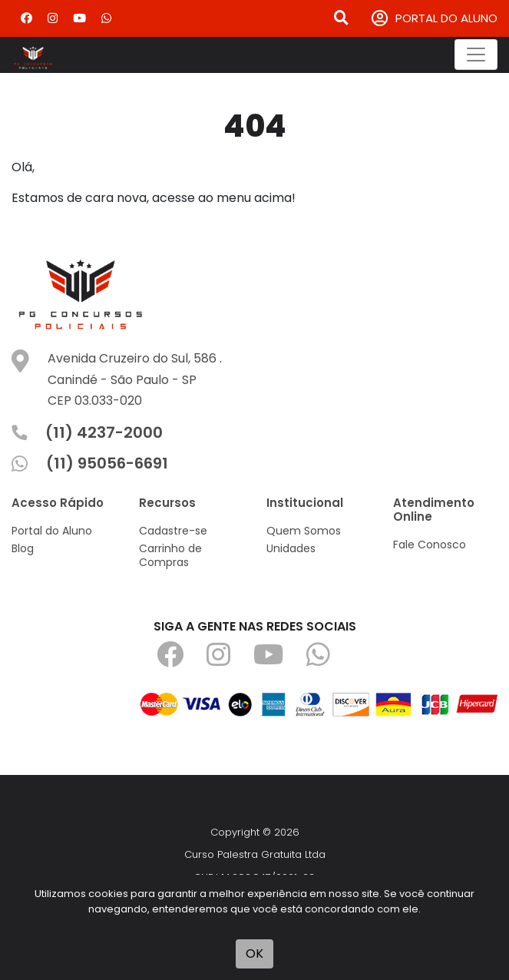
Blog (23, 548)
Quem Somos (304, 531)
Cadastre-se (173, 531)
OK (255, 954)
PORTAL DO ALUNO (435, 19)
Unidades (291, 548)
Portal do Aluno (52, 531)
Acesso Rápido (58, 503)
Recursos (167, 503)
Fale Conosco (430, 545)
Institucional (305, 503)
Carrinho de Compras (170, 555)
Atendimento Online (434, 510)
